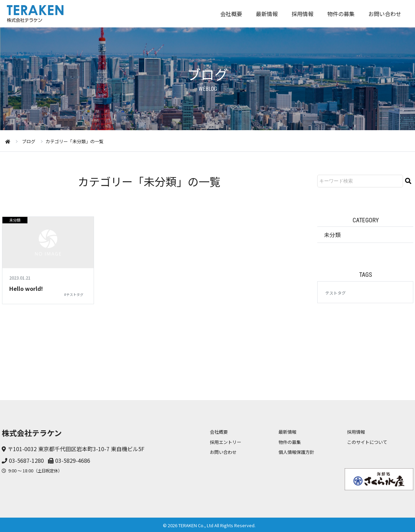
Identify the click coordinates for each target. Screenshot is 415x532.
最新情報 (267, 14)
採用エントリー (226, 442)
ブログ (29, 141)
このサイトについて (367, 442)
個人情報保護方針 (296, 452)
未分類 (15, 220)
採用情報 (303, 14)
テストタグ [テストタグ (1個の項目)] (335, 293)
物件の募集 (341, 14)
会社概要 (231, 14)
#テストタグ (74, 294)
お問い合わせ (385, 14)
